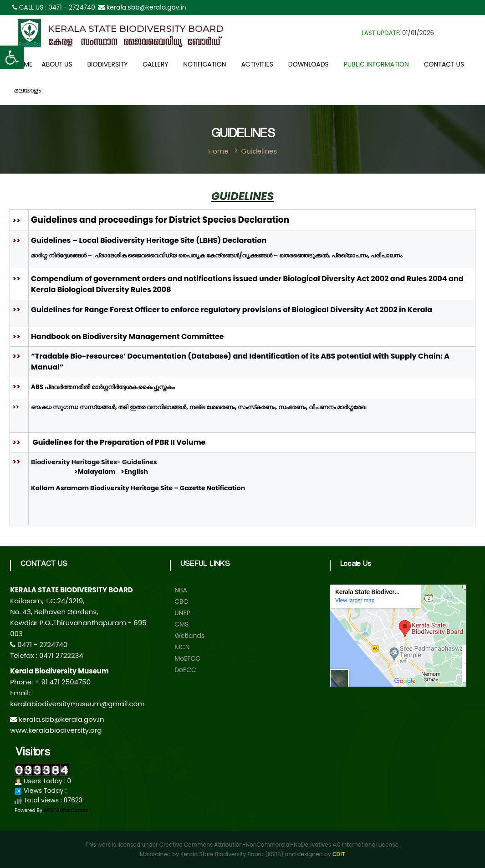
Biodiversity (107, 64)
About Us (57, 64)
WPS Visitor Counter (67, 810)
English (136, 472)
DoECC (185, 670)
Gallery (155, 64)
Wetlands (189, 636)
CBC (181, 601)
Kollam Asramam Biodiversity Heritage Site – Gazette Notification (138, 488)
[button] (12, 57)
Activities (257, 64)
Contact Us (444, 64)
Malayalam (97, 472)
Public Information (376, 64)
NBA (181, 590)
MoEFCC (187, 658)
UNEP (182, 613)
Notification (204, 64)
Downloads (309, 64)
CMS (181, 624)
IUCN (182, 647)
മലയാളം (28, 92)
